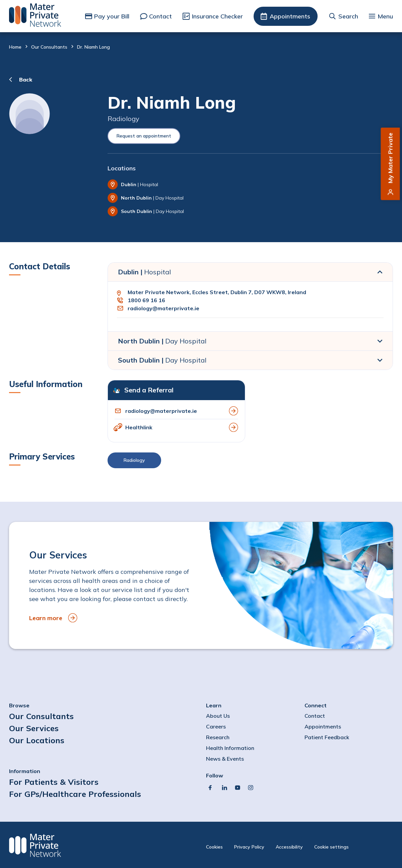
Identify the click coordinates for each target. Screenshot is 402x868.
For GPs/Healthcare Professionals (75, 794)
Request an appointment (144, 136)
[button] (250, 462)
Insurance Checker (217, 16)
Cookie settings (331, 847)
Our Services (34, 728)
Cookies (214, 847)
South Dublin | (162, 360)
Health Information (230, 748)
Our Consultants (49, 47)
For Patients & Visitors (54, 782)
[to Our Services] (201, 585)
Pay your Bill (112, 16)
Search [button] (348, 16)
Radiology (134, 460)
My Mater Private (390, 158)
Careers (216, 726)
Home (15, 47)
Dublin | (144, 272)
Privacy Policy (249, 847)
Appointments (290, 16)
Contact (160, 16)
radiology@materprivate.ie (163, 308)
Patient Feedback (327, 737)
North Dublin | (162, 341)
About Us (218, 716)
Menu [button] (385, 16)
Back (26, 79)
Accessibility (289, 847)
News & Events (225, 759)
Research (218, 737)
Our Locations (37, 740)
